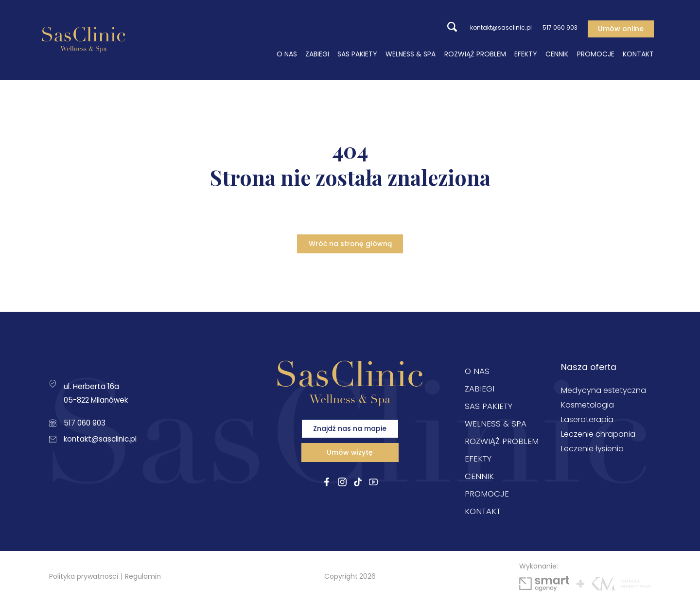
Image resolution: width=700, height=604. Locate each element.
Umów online (625, 28)
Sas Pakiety (362, 53)
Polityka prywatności (84, 578)
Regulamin (143, 578)
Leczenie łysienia (592, 451)
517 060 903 (555, 27)
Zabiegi (322, 53)
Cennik (561, 53)
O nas (291, 53)
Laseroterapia (587, 421)
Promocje (600, 53)
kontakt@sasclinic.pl (487, 27)
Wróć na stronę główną (350, 245)
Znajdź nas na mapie (350, 435)
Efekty (530, 53)
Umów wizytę (350, 465)
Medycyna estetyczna (604, 392)
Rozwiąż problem (480, 53)
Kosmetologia (587, 407)
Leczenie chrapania (598, 436)
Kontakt (643, 53)
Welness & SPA (415, 53)
